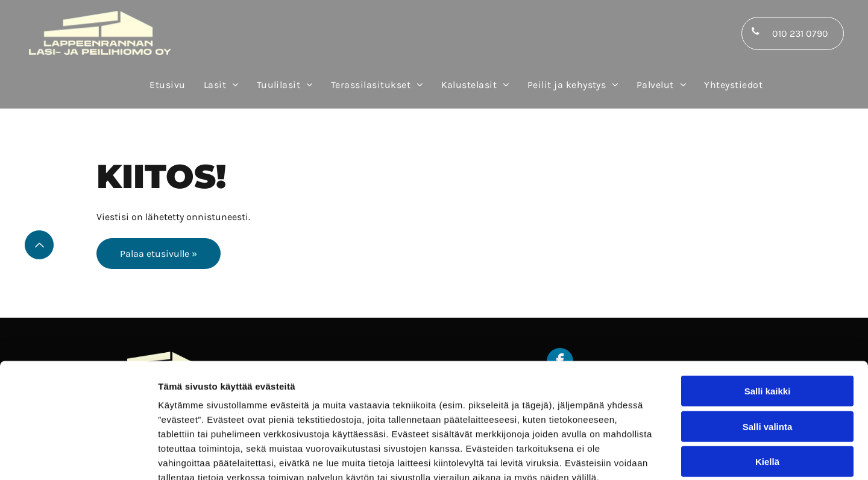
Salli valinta (768, 357)
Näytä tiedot (645, 456)
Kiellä (767, 392)
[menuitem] (167, 85)
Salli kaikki (768, 321)
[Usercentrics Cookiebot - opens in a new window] (78, 456)
